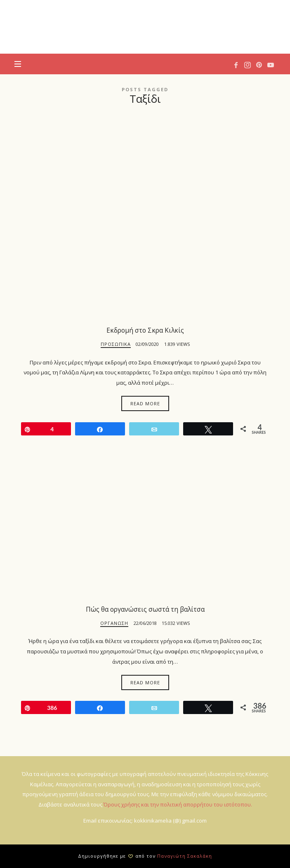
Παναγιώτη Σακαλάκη (185, 856)
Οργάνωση (114, 623)
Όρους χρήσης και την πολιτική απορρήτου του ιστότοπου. (178, 804)
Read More (145, 403)
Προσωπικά (116, 344)
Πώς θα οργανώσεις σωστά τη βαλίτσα (145, 609)
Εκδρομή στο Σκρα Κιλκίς (145, 330)
